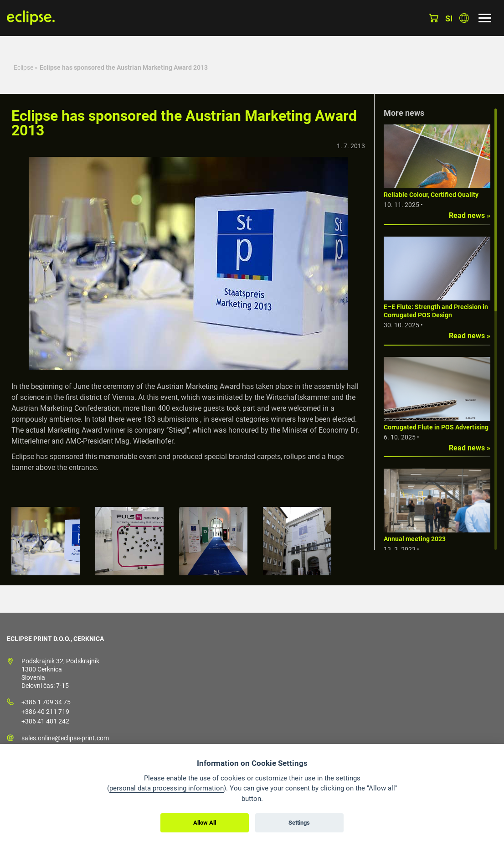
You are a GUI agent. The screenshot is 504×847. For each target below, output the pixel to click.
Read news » (470, 215)
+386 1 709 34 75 (46, 702)
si (449, 18)
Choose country (464, 18)
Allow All (205, 823)
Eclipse (23, 67)
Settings (299, 823)
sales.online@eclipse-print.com (65, 738)
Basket (434, 18)
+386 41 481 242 (45, 721)
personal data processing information (167, 788)
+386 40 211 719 (45, 712)
